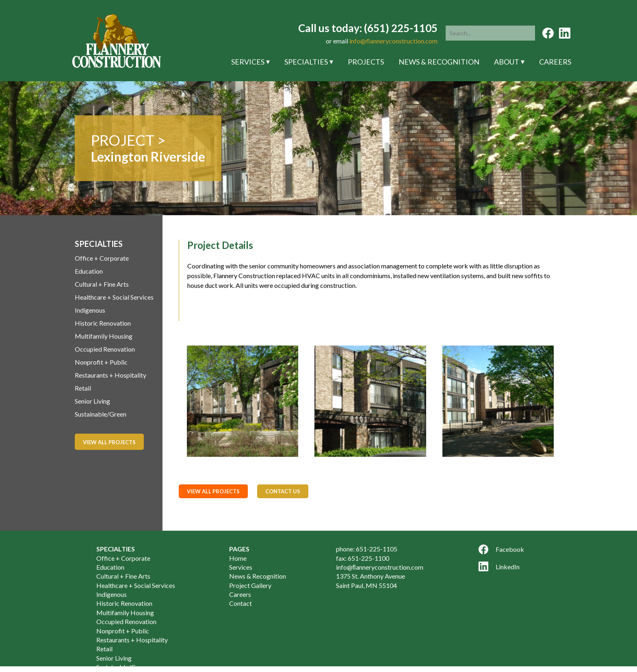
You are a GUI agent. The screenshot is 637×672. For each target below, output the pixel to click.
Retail (83, 388)
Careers (555, 62)
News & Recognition (439, 62)
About (507, 62)
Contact (240, 603)
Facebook (501, 549)
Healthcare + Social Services (114, 297)
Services (248, 62)
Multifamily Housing (104, 336)
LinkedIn (499, 566)
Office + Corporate (102, 258)
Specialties (306, 62)
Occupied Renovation (105, 349)
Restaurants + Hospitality (110, 375)
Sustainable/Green (101, 414)
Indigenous (90, 310)
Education (89, 271)
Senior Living (92, 401)
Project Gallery (250, 585)
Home (238, 558)
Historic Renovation (103, 323)
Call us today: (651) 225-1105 (368, 28)
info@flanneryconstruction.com (393, 41)
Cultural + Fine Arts (102, 284)
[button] (527, 33)
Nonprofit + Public (101, 362)
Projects (366, 62)
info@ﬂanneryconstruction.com (380, 567)
